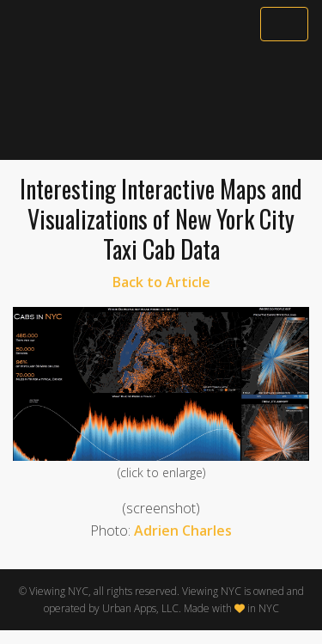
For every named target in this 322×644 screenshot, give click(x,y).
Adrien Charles (183, 531)
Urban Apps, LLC (140, 608)
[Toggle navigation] (284, 24)
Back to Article (161, 282)
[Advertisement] (161, 101)
